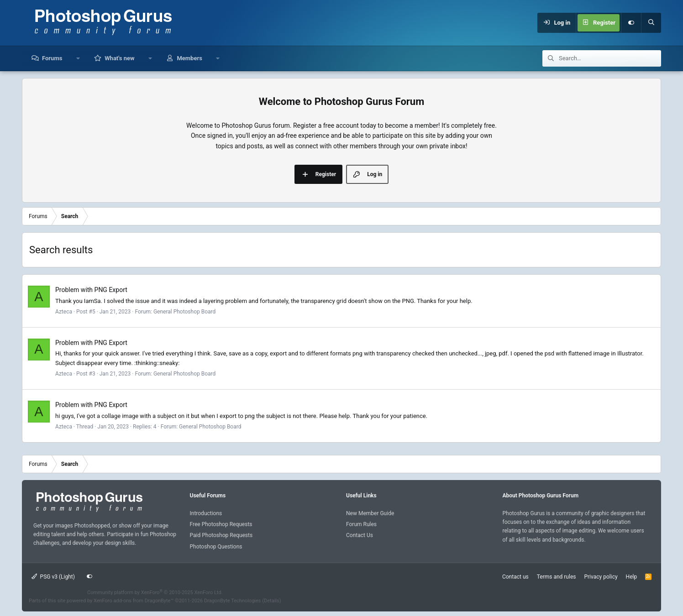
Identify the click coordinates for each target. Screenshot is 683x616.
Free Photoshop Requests (221, 524)
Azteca (64, 312)
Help (632, 577)
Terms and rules (557, 577)
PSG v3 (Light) (53, 577)
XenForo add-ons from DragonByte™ (134, 601)
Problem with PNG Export (91, 290)
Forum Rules (361, 524)
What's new (119, 58)
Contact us (515, 577)
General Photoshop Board (184, 312)
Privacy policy (601, 577)
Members (189, 58)
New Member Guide (370, 513)
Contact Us (360, 535)
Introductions (206, 513)
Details (272, 601)
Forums (52, 58)
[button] (78, 58)
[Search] (651, 23)
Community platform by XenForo (155, 593)
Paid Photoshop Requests (221, 535)
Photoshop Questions (216, 547)
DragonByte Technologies (233, 601)
